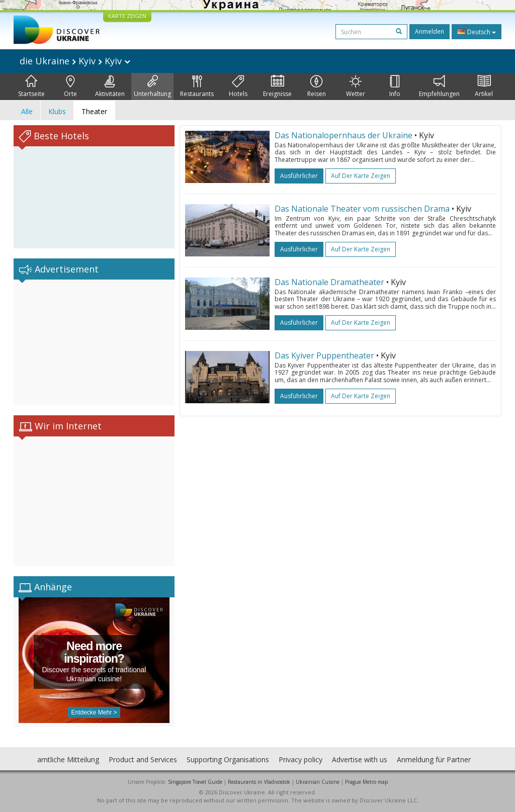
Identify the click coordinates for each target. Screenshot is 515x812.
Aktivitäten (110, 86)
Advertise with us (360, 759)
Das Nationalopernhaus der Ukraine (345, 135)
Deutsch (477, 32)
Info (395, 86)
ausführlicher (299, 176)
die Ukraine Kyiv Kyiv (75, 61)
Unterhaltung (152, 86)
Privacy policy (301, 759)
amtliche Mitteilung (68, 759)
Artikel (484, 86)
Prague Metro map (366, 782)
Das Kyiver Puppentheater (324, 355)
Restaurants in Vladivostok (259, 782)
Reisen (317, 86)
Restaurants (197, 86)
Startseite (31, 86)
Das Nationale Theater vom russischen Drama (362, 209)
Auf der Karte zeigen (361, 176)
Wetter (356, 86)
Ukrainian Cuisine (318, 782)
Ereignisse (277, 86)
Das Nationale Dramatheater (329, 282)
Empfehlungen (439, 86)
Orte (70, 86)
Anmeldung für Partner (434, 759)
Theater (94, 111)
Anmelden (430, 31)
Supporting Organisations (228, 759)
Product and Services (143, 759)
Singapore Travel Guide (195, 782)
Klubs (57, 111)
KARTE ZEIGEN (127, 16)
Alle (27, 111)
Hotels (238, 86)
